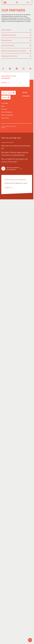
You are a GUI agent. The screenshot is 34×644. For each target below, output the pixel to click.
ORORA (25, 92)
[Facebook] (3, 69)
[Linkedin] (17, 69)
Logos (3, 106)
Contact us (4, 109)
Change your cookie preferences (9, 123)
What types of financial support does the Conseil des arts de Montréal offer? (15, 154)
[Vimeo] (30, 69)
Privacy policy (19, 123)
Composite (26, 96)
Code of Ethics (5, 118)
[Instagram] (24, 69)
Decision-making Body (7, 115)
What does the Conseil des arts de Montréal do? (16, 147)
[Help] (30, 640)
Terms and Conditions (27, 123)
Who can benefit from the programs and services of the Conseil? (15, 160)
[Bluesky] (10, 69)
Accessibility (5, 103)
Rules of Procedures (7, 112)
